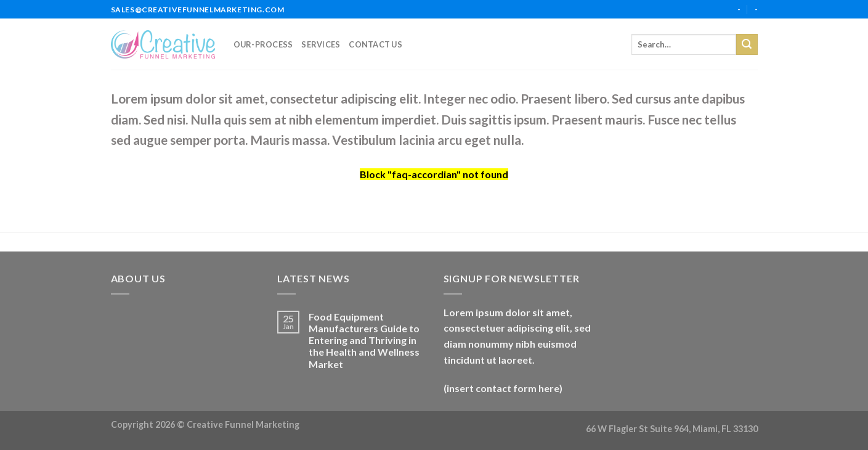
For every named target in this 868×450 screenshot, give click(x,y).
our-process (263, 44)
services (321, 44)
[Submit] (747, 44)
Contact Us (375, 44)
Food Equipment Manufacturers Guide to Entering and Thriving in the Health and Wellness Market (364, 340)
